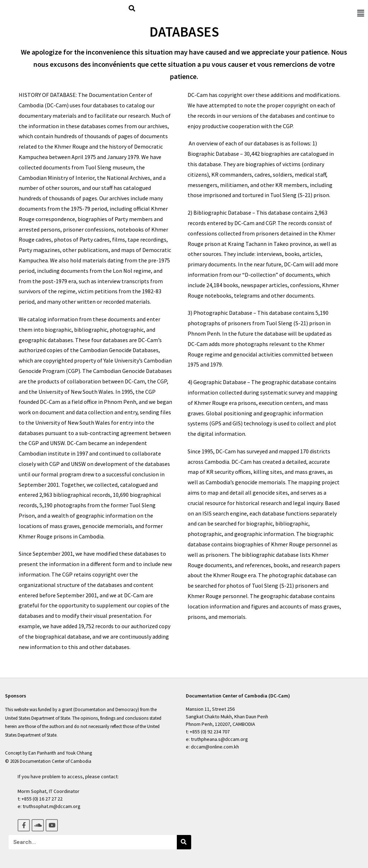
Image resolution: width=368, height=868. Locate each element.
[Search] (184, 842)
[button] (360, 13)
